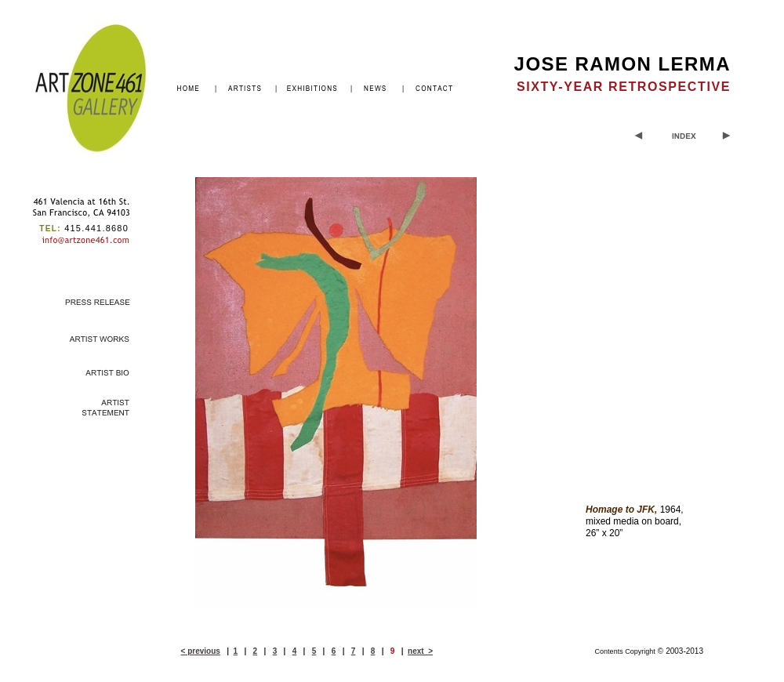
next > (420, 651)
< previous (201, 651)
